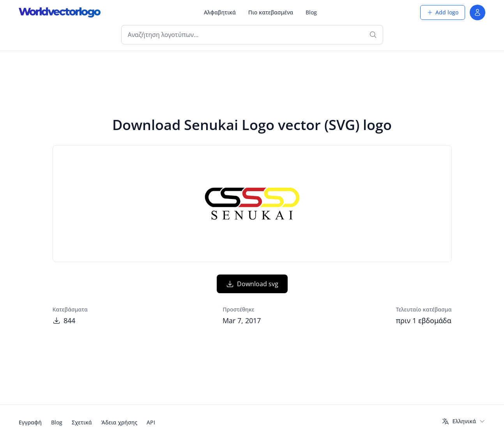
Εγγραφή (30, 422)
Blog (311, 12)
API (151, 422)
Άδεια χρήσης (119, 422)
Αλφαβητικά (220, 12)
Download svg (252, 284)
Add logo (443, 12)
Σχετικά (82, 422)
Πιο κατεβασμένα (271, 12)
